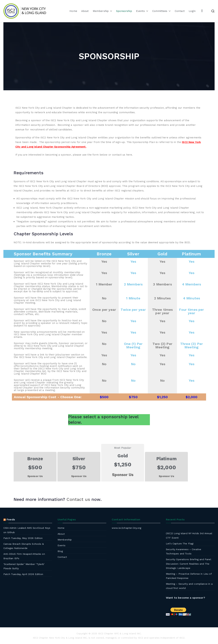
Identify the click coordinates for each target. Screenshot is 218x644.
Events (142, 11)
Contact (180, 11)
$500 (104, 397)
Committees (162, 11)
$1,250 (162, 397)
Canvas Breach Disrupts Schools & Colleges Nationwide (24, 546)
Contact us (78, 499)
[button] (110, 11)
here (129, 155)
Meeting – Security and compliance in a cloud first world (189, 586)
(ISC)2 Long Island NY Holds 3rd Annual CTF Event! (189, 535)
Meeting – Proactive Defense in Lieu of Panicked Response (189, 576)
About (85, 11)
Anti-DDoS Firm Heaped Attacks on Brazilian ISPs (24, 556)
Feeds (11, 519)
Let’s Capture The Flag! (180, 544)
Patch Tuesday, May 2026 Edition (23, 538)
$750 (133, 397)
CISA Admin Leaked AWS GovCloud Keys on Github (27, 530)
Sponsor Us (35, 476)
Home (73, 11)
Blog (60, 551)
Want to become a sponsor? (185, 598)
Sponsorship (124, 11)
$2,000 (192, 397)
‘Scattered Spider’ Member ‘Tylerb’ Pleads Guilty (24, 566)
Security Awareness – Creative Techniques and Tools (184, 551)
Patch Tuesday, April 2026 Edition (23, 574)
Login (192, 11)
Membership (103, 11)
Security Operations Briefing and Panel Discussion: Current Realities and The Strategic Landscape (189, 564)
